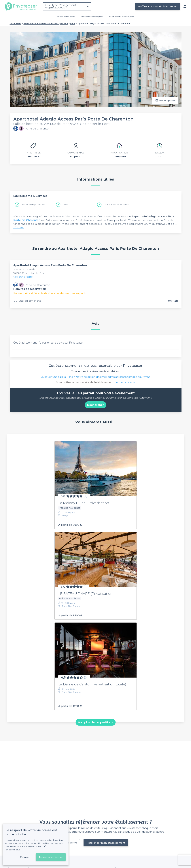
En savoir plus (13, 850)
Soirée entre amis (66, 17)
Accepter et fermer (51, 857)
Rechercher (95, 405)
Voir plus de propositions (95, 722)
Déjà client (71, 843)
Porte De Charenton (27, 220)
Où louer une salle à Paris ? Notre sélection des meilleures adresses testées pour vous (95, 377)
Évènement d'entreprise (122, 17)
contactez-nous (125, 382)
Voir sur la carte (23, 277)
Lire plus (19, 227)
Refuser (25, 857)
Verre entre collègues (92, 17)
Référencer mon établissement (158, 6)
